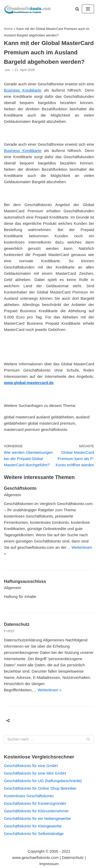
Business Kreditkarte (23, 90)
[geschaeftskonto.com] (27, 9)
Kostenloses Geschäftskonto (29, 796)
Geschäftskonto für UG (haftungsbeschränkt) (43, 781)
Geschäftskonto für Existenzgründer (35, 803)
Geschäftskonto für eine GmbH (31, 766)
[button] (77, 9)
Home (8, 29)
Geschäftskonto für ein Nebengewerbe (37, 818)
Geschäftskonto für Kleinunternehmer (36, 811)
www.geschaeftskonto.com (36, 857)
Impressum (49, 864)
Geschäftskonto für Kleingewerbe (33, 826)
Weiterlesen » (50, 690)
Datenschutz (17, 624)
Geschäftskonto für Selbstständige (34, 834)
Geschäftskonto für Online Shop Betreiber (40, 788)
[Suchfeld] (49, 739)
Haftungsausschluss (25, 581)
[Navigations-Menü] (88, 9)
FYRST (9, 631)
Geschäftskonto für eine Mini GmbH (35, 773)
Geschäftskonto (20, 488)
